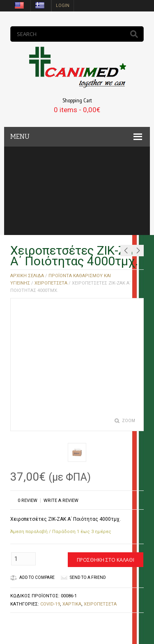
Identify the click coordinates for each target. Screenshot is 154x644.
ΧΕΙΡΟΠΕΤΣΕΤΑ (51, 283)
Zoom (129, 421)
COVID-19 (50, 604)
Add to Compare (32, 577)
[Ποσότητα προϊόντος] (23, 559)
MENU (20, 137)
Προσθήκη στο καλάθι (106, 560)
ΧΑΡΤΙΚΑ (72, 604)
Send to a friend (88, 577)
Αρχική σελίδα (27, 276)
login (63, 6)
